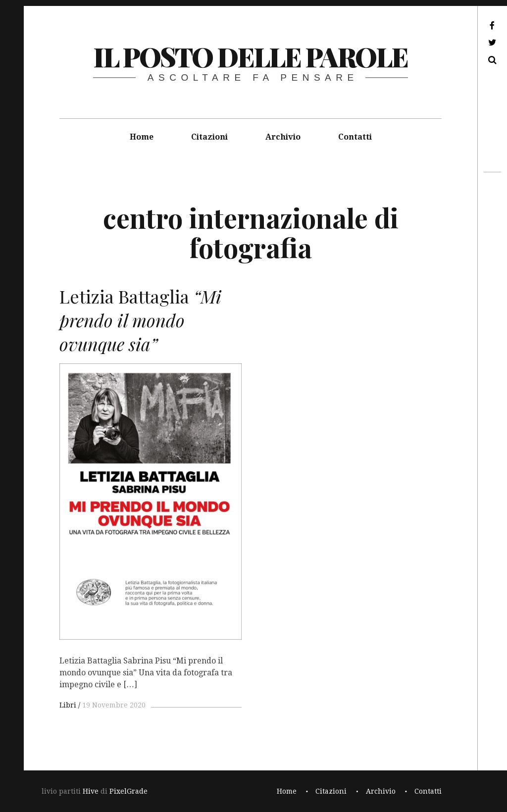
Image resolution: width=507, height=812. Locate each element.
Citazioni (209, 137)
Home (142, 137)
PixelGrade (128, 791)
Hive (91, 791)
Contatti (355, 137)
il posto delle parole (250, 56)
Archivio (283, 137)
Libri (68, 705)
